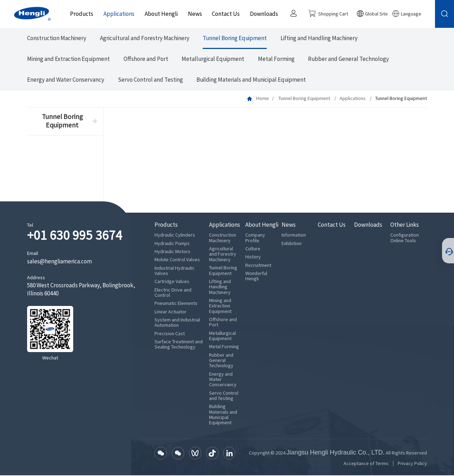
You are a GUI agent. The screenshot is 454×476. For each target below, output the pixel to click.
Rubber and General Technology (348, 59)
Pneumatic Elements (176, 304)
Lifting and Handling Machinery (319, 39)
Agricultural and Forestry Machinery (145, 39)
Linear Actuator (171, 312)
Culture (253, 249)
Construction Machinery (57, 39)
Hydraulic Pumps (172, 244)
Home (263, 99)
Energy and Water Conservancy (66, 80)
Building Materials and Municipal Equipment (251, 80)
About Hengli (160, 14)
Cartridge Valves (172, 282)
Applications (118, 14)
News (194, 14)
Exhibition (292, 244)
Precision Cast (170, 334)
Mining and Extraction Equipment (68, 59)
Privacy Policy (412, 464)
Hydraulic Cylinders (175, 236)
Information (294, 236)
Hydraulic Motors (172, 252)
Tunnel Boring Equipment (235, 39)
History (253, 258)
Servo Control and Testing (150, 80)
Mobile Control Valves (177, 260)
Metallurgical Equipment (213, 59)
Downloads (263, 14)
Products (81, 14)
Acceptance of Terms (366, 464)
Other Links (405, 226)
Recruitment (258, 266)
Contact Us (225, 14)
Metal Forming (276, 59)
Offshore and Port (146, 59)
